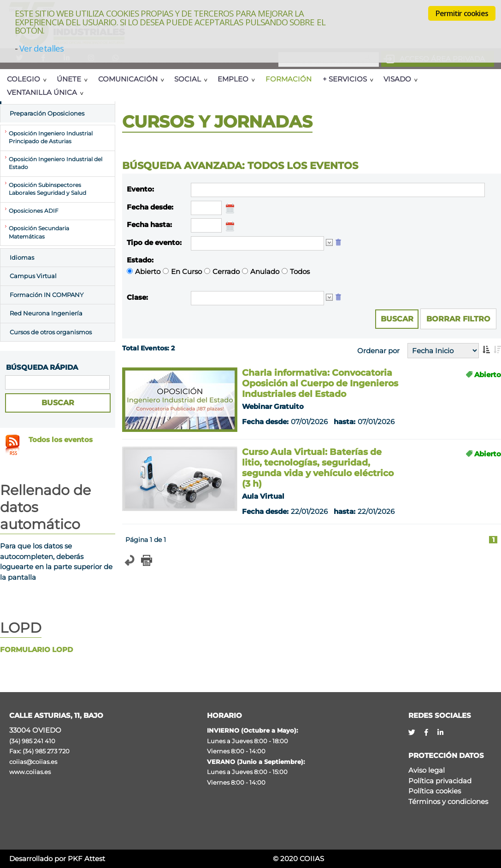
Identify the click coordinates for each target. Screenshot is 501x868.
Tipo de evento (153, 242)
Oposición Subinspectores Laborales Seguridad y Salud (47, 189)
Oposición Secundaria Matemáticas (39, 233)
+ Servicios (345, 79)
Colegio (24, 79)
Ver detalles (41, 48)
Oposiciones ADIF (34, 211)
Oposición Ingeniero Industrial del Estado (56, 163)
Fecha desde (149, 207)
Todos (300, 271)
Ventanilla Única (42, 92)
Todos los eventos (61, 440)
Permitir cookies (462, 13)
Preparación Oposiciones (47, 113)
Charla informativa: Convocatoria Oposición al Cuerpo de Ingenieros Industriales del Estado (320, 383)
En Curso (186, 271)
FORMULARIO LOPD (36, 650)
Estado (139, 260)
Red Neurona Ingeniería (46, 313)
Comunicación (128, 79)
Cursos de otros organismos (51, 332)
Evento (139, 189)
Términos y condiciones (448, 801)
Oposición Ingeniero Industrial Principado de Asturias (51, 138)
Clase (136, 297)
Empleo (233, 79)
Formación (289, 79)
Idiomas (22, 257)
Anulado (265, 271)
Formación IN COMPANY (47, 295)
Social (188, 79)
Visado (397, 79)
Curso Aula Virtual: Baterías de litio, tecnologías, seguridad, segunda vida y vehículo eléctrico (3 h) (318, 468)
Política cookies (435, 791)
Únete (69, 79)
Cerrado (226, 271)
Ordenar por (378, 351)
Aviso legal (427, 770)
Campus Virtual (33, 276)
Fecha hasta (148, 224)
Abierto (148, 271)
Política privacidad (440, 781)
